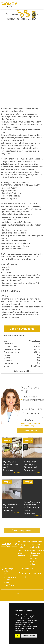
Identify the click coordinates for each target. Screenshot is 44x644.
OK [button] (18, 636)
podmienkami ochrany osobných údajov (31, 424)
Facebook (22, 15)
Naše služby (23, 550)
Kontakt (21, 556)
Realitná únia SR (34, 15)
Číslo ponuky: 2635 (32, 415)
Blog (20, 553)
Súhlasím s (31, 423)
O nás (20, 547)
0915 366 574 (19, 11)
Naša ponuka (24, 542)
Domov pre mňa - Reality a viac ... (9, 5)
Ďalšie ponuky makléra (22, 531)
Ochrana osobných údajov (35, 561)
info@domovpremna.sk (26, 11)
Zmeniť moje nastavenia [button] (29, 636)
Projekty (21, 544)
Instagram (28, 15)
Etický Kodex (36, 542)
